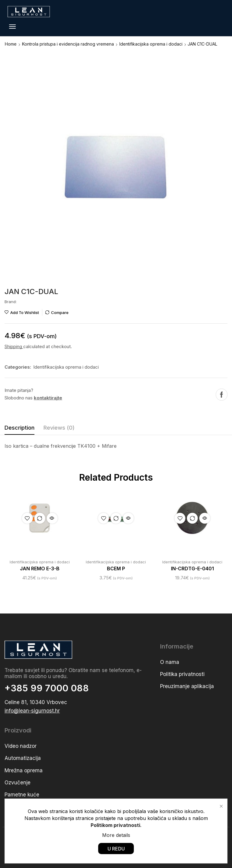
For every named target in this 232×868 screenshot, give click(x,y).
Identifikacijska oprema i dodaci (151, 44)
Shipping (14, 346)
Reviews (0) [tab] (59, 428)
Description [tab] (19, 428)
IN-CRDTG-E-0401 (192, 569)
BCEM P (116, 569)
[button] (12, 27)
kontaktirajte (48, 398)
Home (11, 44)
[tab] (19, 429)
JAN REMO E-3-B (40, 569)
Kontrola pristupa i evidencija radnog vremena (68, 44)
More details (116, 835)
